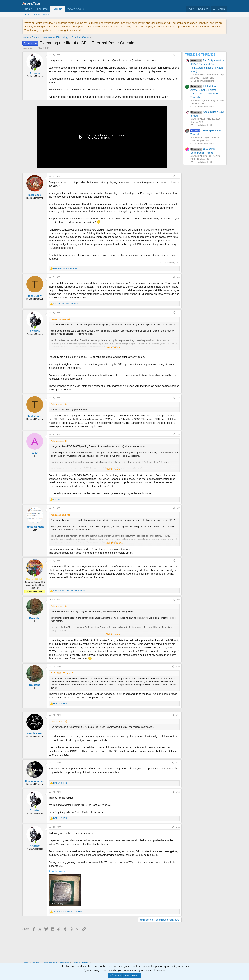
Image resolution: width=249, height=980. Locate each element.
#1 (179, 55)
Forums (57, 9)
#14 (178, 827)
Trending (27, 15)
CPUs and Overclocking (202, 81)
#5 (179, 398)
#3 (179, 277)
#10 (178, 667)
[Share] (174, 55)
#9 (179, 600)
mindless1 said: (59, 319)
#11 (178, 715)
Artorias (29, 48)
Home (29, 9)
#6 (179, 434)
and (65, 268)
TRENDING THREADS (200, 55)
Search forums (41, 15)
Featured (42, 9)
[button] (84, 9)
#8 (179, 561)
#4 (179, 313)
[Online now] (35, 69)
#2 (179, 176)
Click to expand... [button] (114, 347)
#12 (178, 763)
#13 (178, 792)
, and (69, 591)
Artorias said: (57, 404)
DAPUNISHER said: (61, 673)
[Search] (219, 9)
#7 (179, 508)
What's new (74, 9)
